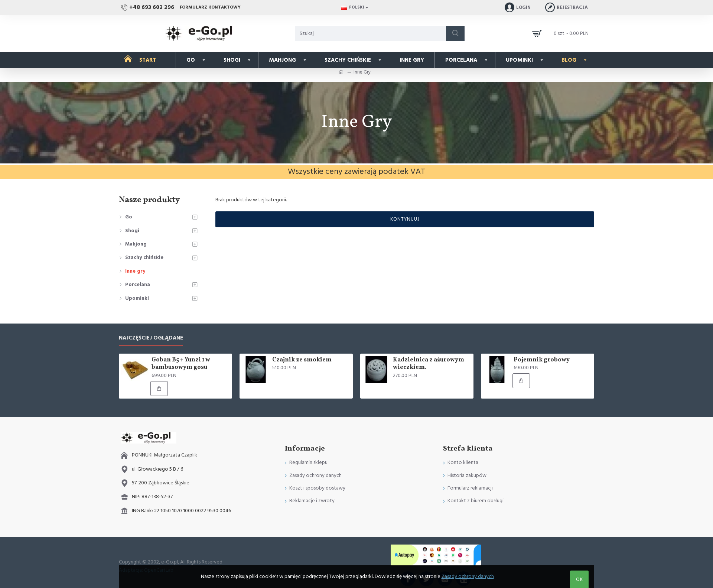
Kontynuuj (405, 219)
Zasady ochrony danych (468, 576)
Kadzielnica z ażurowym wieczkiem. (429, 364)
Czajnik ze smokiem (302, 360)
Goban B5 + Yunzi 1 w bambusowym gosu (181, 364)
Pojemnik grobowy (542, 360)
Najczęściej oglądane (151, 338)
